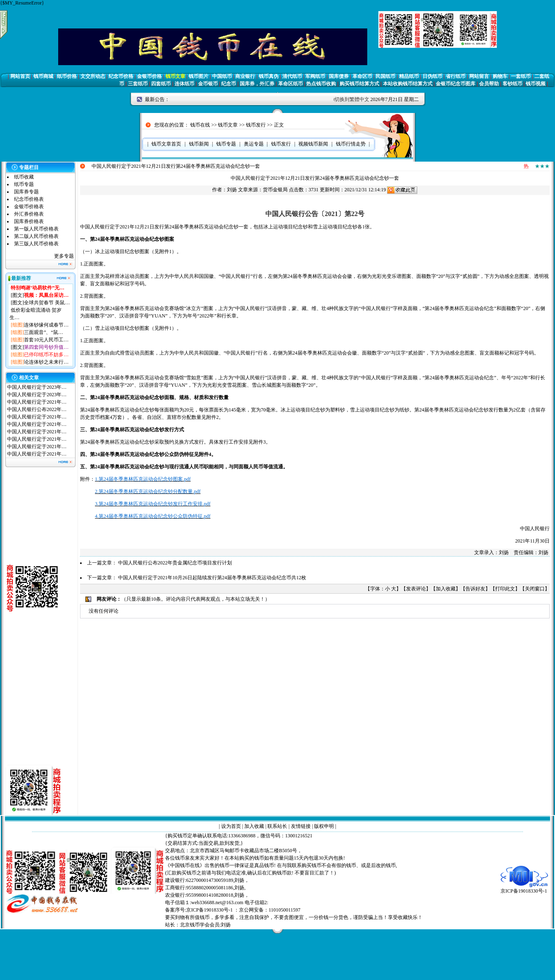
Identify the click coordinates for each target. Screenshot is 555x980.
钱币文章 (175, 76)
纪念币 (229, 84)
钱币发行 (256, 125)
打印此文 (505, 589)
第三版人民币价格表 (36, 244)
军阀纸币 (315, 76)
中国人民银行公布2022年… (37, 409)
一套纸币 (521, 76)
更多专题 (64, 256)
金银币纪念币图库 (456, 84)
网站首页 (20, 76)
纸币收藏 (24, 177)
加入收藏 (446, 589)
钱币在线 (200, 125)
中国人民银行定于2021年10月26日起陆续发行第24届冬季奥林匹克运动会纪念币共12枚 (212, 578)
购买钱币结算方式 (359, 84)
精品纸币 (409, 76)
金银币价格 (149, 76)
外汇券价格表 (29, 214)
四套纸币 (161, 84)
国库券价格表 (29, 221)
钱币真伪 (269, 76)
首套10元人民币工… (46, 340)
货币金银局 (275, 190)
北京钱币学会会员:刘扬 (205, 925)
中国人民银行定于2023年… (37, 387)
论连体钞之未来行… (46, 362)
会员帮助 (489, 84)
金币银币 (208, 84)
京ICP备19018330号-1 (524, 888)
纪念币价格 (121, 76)
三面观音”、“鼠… (44, 332)
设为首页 (231, 826)
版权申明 (324, 826)
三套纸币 (138, 84)
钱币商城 (43, 76)
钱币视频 (536, 84)
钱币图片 (198, 76)
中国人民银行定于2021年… (37, 402)
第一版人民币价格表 (36, 229)
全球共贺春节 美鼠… (47, 303)
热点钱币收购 (321, 84)
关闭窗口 (535, 589)
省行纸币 (456, 76)
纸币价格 (67, 76)
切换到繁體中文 (352, 99)
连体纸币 (184, 84)
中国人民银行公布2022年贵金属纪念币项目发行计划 (175, 563)
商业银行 (245, 76)
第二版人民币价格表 (36, 236)
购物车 (500, 76)
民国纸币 (385, 76)
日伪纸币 (432, 76)
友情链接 (301, 826)
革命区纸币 (290, 84)
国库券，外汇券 (257, 84)
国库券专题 (26, 192)
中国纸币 (222, 76)
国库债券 (339, 76)
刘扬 (232, 190)
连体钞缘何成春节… (46, 325)
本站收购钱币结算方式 (408, 84)
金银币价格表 (29, 207)
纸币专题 (24, 184)
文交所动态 (93, 76)
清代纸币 (292, 76)
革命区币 (362, 76)
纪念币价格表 (29, 199)
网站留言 (479, 76)
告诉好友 (475, 589)
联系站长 (277, 826)
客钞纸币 (512, 84)
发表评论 (416, 589)
